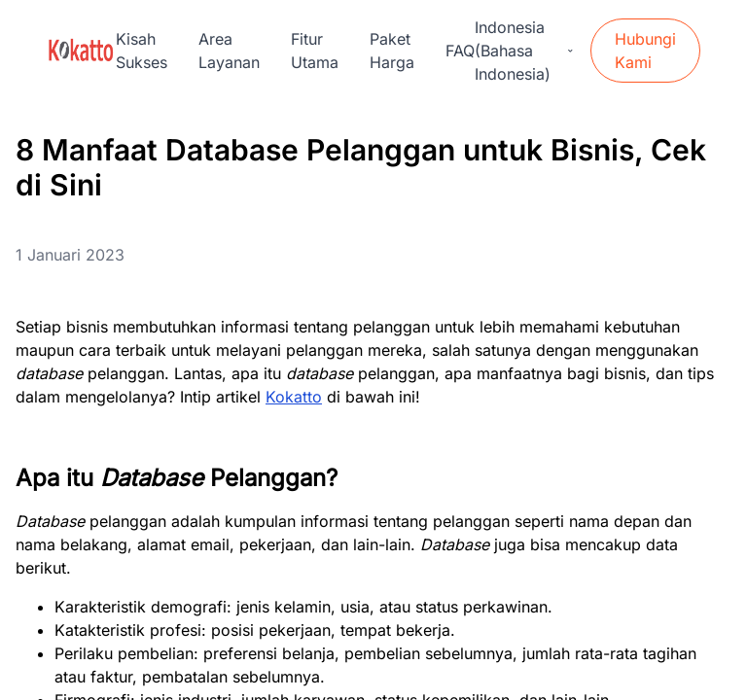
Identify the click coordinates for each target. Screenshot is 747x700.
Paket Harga (392, 51)
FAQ (460, 51)
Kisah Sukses (142, 51)
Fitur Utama (315, 51)
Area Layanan (229, 51)
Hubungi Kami (645, 51)
